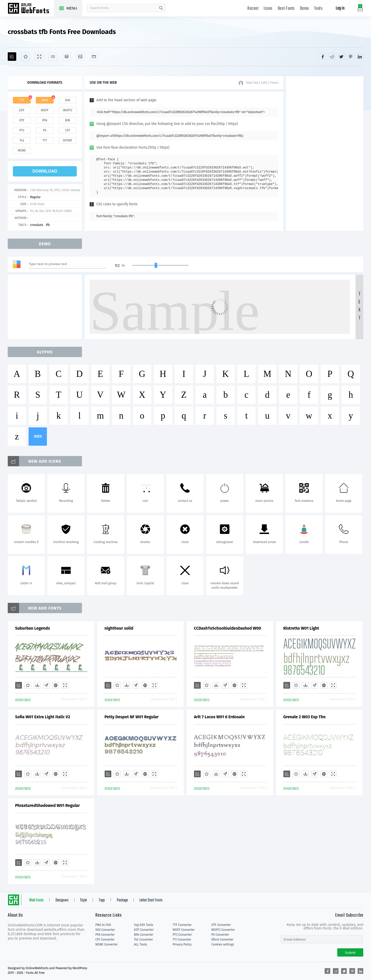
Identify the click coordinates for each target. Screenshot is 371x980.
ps (45, 130)
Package (122, 900)
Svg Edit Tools (144, 925)
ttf (22, 100)
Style (83, 900)
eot (22, 110)
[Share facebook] (323, 56)
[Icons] (80, 57)
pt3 (22, 130)
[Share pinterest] (351, 56)
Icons (268, 9)
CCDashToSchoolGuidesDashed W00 (228, 628)
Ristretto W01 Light (301, 628)
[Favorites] (26, 57)
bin (68, 120)
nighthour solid (119, 628)
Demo (304, 9)
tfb (48, 225)
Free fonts (31, 9)
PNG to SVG (103, 925)
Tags (102, 900)
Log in (340, 8)
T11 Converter (182, 940)
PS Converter (220, 935)
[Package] (67, 57)
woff (45, 110)
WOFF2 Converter (223, 930)
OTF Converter (221, 925)
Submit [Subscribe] (350, 953)
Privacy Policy (182, 944)
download (45, 171)
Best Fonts (286, 9)
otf (22, 120)
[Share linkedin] (360, 56)
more (38, 437)
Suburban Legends (33, 628)
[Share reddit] (332, 56)
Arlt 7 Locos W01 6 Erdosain (219, 717)
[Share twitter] (341, 56)
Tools (318, 9)
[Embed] (56, 685)
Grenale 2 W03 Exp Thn (305, 717)
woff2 (68, 110)
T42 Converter (144, 940)
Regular (35, 197)
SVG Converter (105, 930)
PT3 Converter (182, 935)
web (45, 100)
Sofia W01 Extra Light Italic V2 (43, 717)
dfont (68, 140)
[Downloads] (37, 685)
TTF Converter (182, 925)
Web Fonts (36, 900)
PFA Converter (105, 935)
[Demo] (39, 57)
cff (68, 130)
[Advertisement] (325, 154)
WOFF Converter (184, 930)
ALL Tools (141, 944)
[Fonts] (94, 57)
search (161, 8)
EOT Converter (144, 930)
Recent (253, 9)
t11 (45, 140)
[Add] (12, 57)
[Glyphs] (53, 57)
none (22, 150)
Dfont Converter (222, 940)
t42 (22, 140)
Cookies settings (223, 944)
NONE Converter (107, 944)
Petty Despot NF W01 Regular (132, 717)
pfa (45, 120)
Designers (62, 900)
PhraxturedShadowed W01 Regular (48, 805)
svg (68, 100)
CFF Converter (105, 940)
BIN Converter (144, 935)
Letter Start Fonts (151, 900)
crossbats (37, 225)
